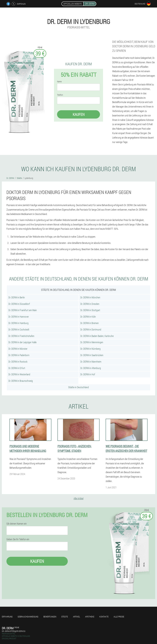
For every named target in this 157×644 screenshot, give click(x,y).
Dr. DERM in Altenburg (91, 368)
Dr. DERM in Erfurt (17, 368)
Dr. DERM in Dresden (90, 304)
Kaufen (79, 114)
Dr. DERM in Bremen (90, 323)
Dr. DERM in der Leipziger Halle (22, 342)
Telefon (60, 95)
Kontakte (104, 617)
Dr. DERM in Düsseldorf (19, 304)
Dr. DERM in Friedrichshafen (21, 336)
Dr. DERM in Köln (88, 317)
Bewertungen (50, 617)
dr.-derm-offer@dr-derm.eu (14, 631)
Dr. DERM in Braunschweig (21, 381)
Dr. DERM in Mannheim (91, 362)
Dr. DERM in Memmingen (92, 342)
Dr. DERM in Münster (18, 349)
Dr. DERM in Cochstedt (19, 329)
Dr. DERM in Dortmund (91, 329)
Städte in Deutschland (78, 387)
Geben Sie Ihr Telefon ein (18, 539)
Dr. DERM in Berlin (17, 297)
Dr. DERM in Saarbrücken (92, 355)
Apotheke (90, 617)
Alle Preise (119, 617)
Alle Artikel (78, 498)
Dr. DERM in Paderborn (19, 355)
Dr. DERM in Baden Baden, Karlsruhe (97, 336)
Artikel (77, 617)
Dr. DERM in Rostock (18, 362)
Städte (65, 617)
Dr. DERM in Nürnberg (90, 349)
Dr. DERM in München (90, 297)
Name (59, 82)
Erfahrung (7, 617)
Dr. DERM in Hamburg (18, 323)
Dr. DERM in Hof (88, 374)
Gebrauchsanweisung (28, 617)
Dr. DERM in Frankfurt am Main (23, 310)
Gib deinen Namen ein (17, 524)
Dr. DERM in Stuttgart (90, 310)
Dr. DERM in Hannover (19, 317)
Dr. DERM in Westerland (19, 374)
